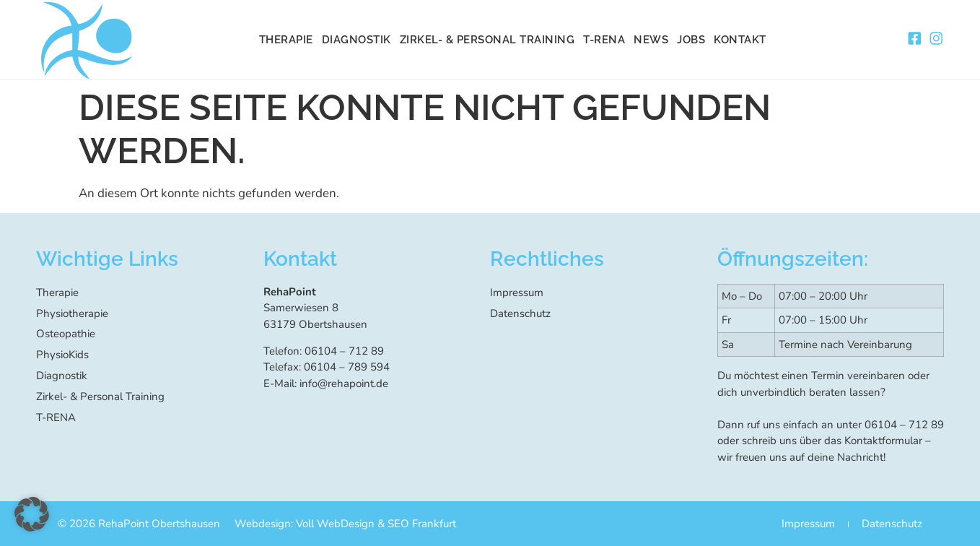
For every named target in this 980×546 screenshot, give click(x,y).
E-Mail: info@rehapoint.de (326, 383)
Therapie (286, 40)
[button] (32, 514)
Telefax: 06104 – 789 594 (327, 366)
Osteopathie (66, 332)
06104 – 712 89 (904, 424)
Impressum (517, 292)
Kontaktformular (883, 440)
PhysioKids (62, 352)
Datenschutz (520, 312)
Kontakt (740, 40)
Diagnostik (356, 40)
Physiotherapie (72, 312)
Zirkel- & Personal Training (487, 40)
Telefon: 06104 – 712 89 (324, 350)
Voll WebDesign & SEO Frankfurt (376, 523)
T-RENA (604, 40)
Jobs (691, 40)
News (651, 40)
